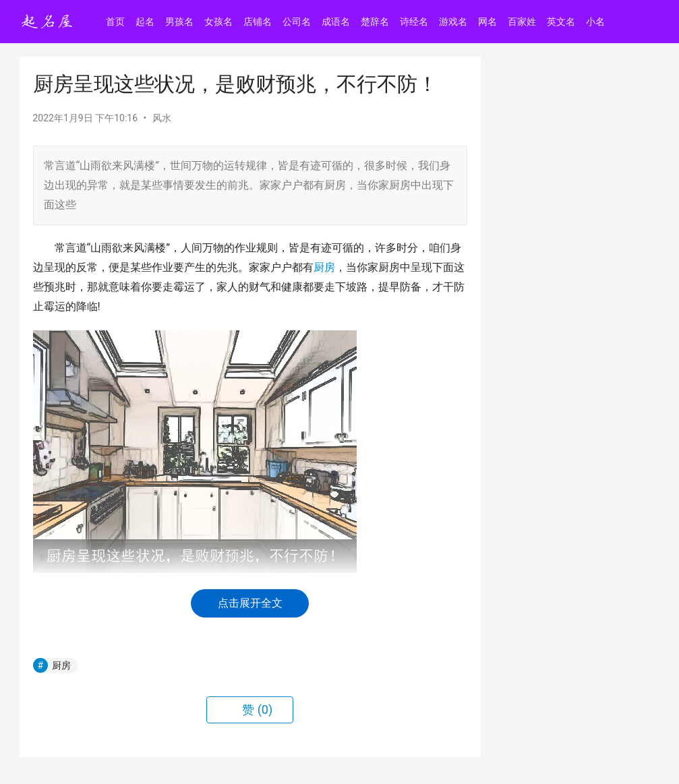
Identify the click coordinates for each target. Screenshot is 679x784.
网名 (488, 22)
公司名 (297, 22)
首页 (116, 22)
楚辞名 (376, 22)
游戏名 (454, 22)
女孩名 (219, 22)
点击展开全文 (250, 603)
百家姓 (523, 22)
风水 (162, 118)
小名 (596, 22)
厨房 (324, 267)
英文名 (562, 22)
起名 (146, 22)
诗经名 (415, 22)
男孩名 (180, 22)
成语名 (336, 22)
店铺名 (258, 22)
